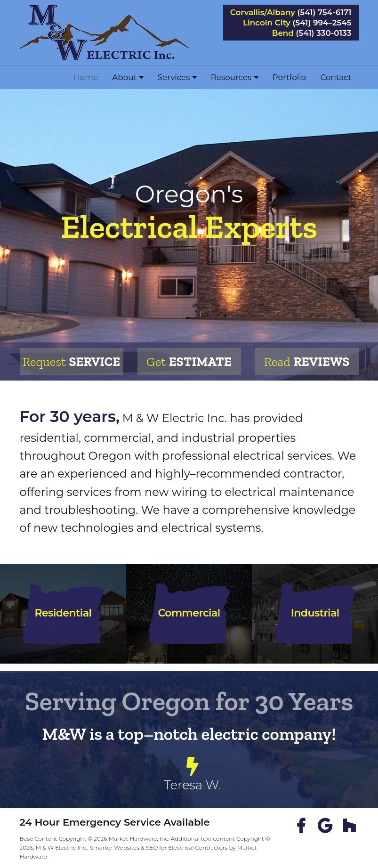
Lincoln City (267, 23)
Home (86, 77)
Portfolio (290, 77)
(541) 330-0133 (324, 33)
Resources (235, 77)
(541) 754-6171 (325, 12)
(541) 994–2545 (322, 23)
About (128, 77)
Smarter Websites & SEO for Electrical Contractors (159, 848)
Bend (283, 33)
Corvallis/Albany (263, 12)
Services (177, 77)
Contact (336, 77)
